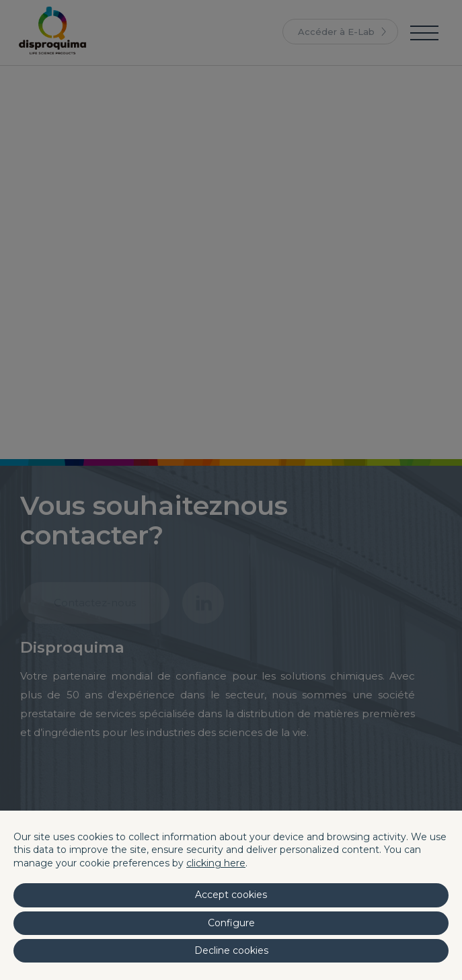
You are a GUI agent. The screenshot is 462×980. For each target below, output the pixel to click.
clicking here (216, 863)
